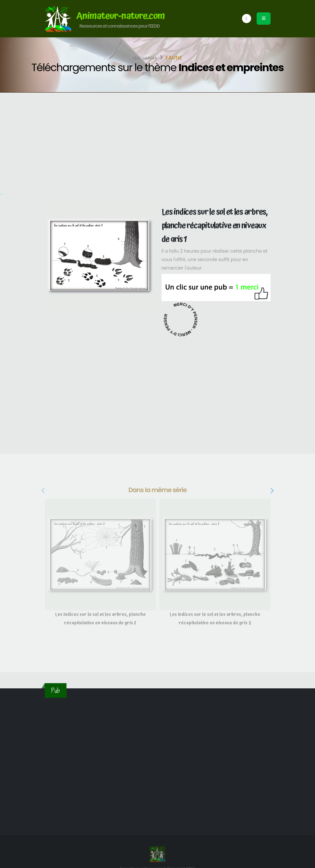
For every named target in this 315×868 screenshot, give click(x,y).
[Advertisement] (157, 141)
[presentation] (44, 491)
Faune (174, 57)
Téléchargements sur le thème (157, 67)
